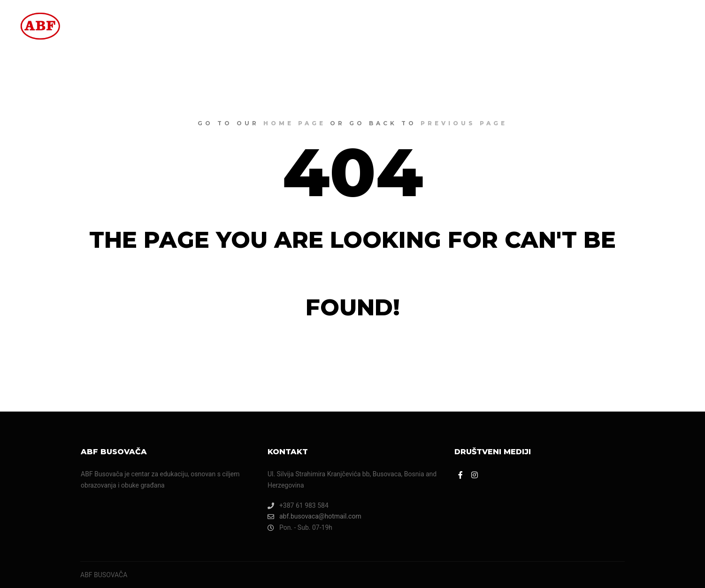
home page (295, 123)
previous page (464, 123)
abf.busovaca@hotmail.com (314, 516)
